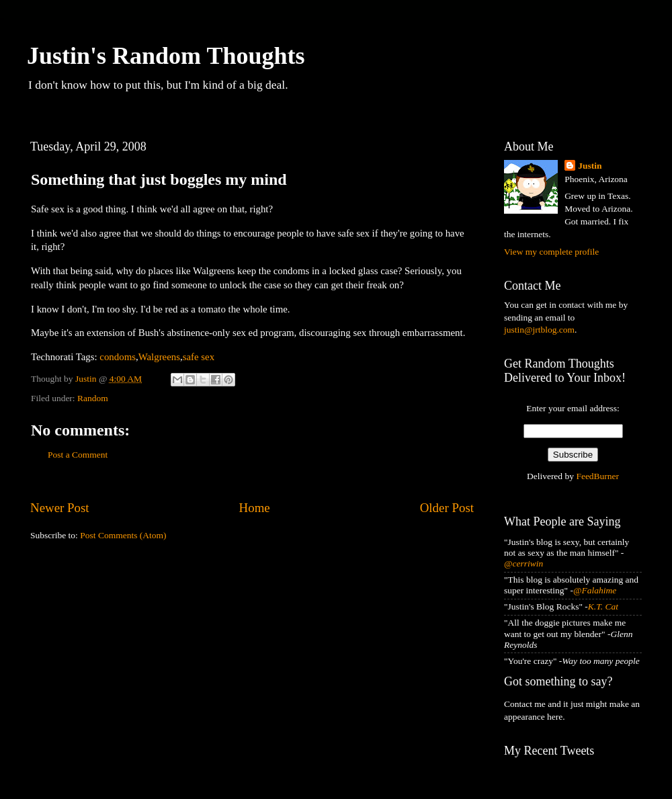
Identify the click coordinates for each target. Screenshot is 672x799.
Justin (590, 166)
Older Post (447, 508)
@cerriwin (523, 563)
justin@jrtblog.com (539, 330)
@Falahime (595, 590)
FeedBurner (597, 476)
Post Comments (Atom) (123, 535)
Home (255, 508)
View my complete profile (551, 252)
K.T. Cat (603, 606)
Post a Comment (78, 455)
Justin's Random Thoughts (166, 56)
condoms (118, 357)
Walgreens (159, 357)
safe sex (199, 357)
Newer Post (60, 508)
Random (93, 398)
